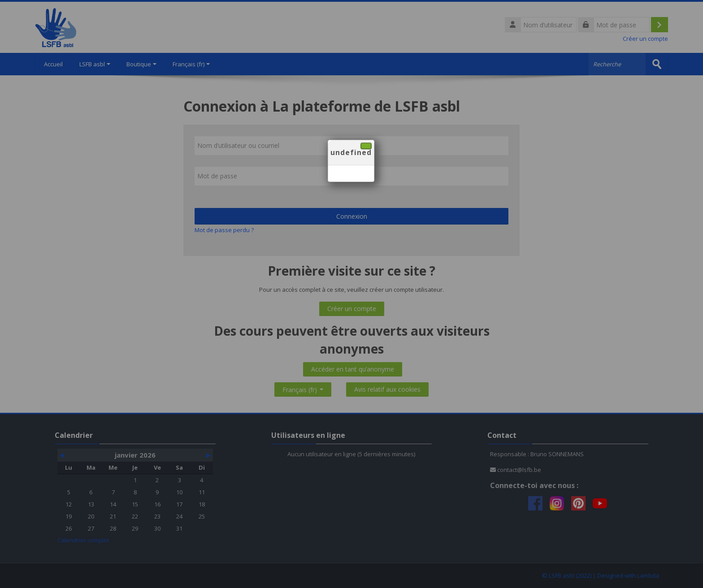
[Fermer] (366, 146)
